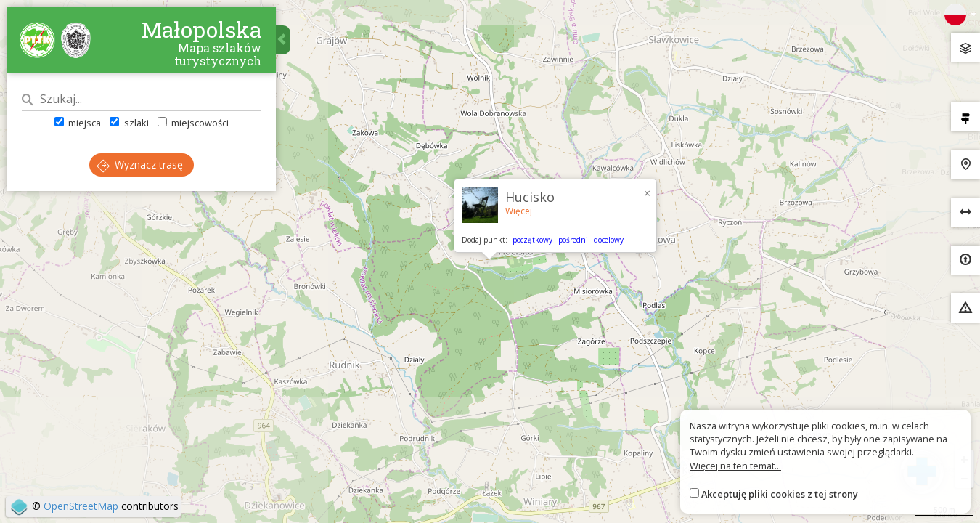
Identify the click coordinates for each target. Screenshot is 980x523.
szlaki (129, 123)
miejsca (78, 123)
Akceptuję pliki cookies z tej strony (780, 494)
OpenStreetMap (81, 506)
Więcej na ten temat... (735, 466)
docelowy (609, 240)
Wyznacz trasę (140, 165)
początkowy (532, 240)
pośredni (573, 240)
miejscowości (193, 123)
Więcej (519, 211)
